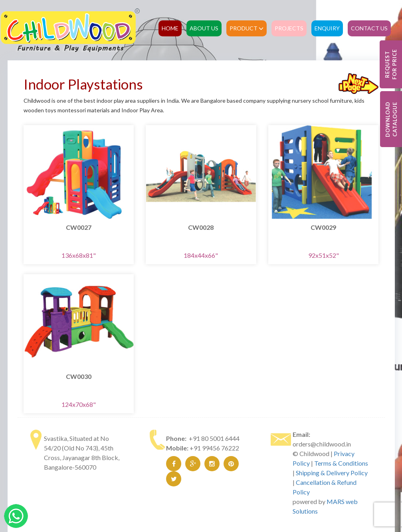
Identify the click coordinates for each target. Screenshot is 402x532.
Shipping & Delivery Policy (332, 473)
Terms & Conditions (341, 463)
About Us (204, 28)
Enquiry (327, 28)
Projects (289, 28)
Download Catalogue (391, 119)
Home (170, 28)
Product (247, 28)
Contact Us (369, 28)
